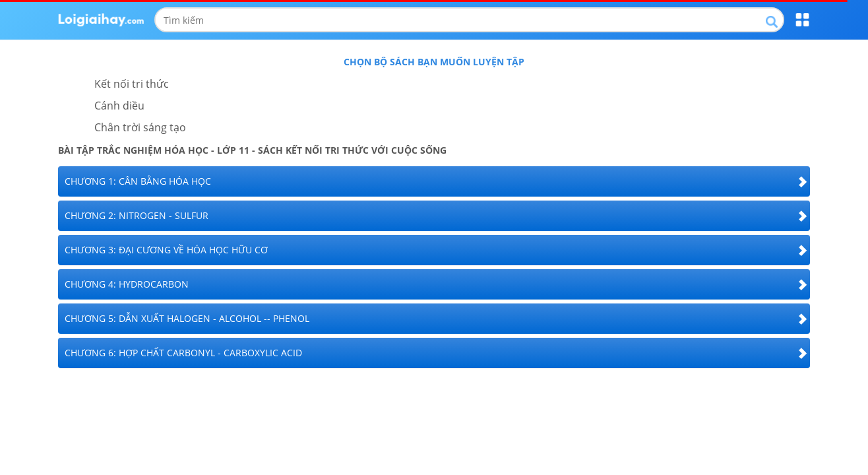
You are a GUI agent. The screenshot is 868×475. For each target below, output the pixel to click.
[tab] (434, 181)
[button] (434, 181)
